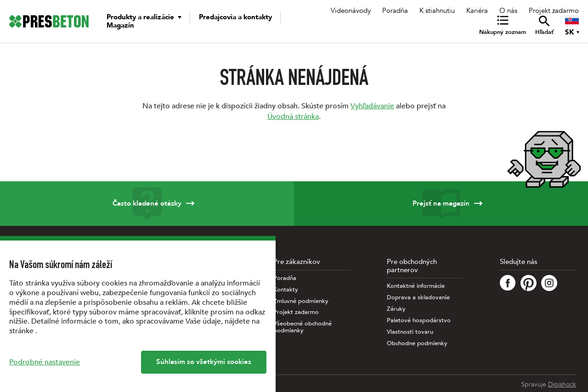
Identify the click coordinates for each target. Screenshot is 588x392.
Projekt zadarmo (554, 11)
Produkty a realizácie (140, 17)
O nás (508, 11)
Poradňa (395, 11)
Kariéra (477, 11)
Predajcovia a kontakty (235, 17)
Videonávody (351, 11)
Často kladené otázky (147, 204)
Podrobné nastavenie (45, 362)
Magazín (120, 25)
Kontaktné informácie (416, 286)
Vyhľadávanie (372, 106)
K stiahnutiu (437, 11)
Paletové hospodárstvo (419, 321)
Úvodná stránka (293, 117)
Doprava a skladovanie (418, 298)
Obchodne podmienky (417, 344)
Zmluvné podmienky (301, 301)
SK (570, 32)
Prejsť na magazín (441, 204)
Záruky (396, 309)
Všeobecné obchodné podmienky (302, 327)
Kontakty (286, 290)
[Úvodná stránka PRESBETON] (49, 21)
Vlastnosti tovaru (410, 332)
